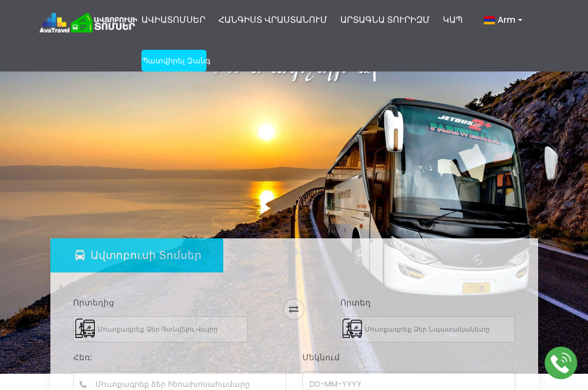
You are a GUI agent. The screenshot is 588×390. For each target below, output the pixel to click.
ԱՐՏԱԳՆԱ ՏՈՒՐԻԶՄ (385, 20)
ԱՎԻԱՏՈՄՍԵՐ (173, 20)
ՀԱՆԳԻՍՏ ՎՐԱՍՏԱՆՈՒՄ (273, 20)
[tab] (137, 255)
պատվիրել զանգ (174, 61)
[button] (503, 25)
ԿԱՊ (453, 20)
